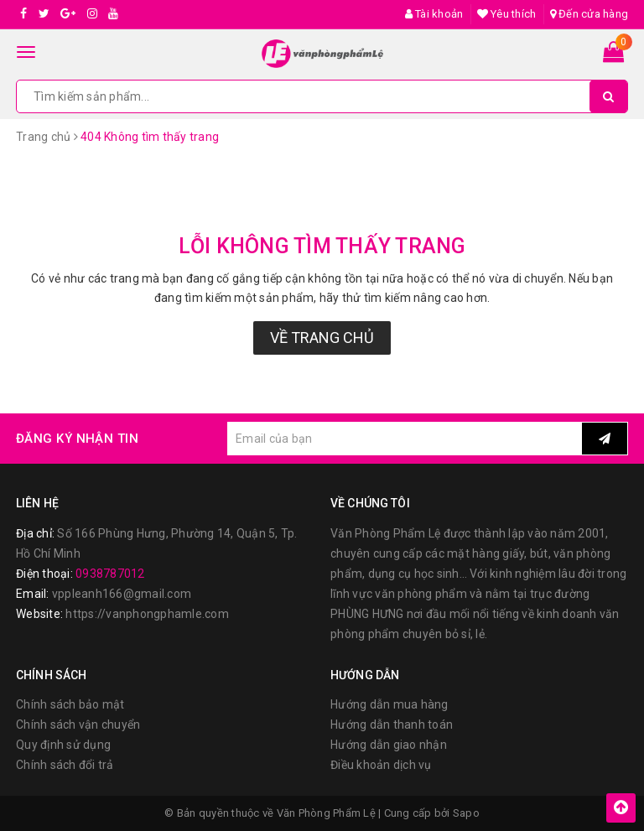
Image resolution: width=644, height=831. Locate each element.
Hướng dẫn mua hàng (390, 704)
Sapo (466, 813)
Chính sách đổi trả (65, 765)
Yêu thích (507, 14)
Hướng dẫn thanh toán (392, 725)
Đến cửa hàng (589, 14)
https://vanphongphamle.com (147, 614)
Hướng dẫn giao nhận (389, 745)
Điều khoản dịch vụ (381, 765)
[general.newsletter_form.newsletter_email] (405, 439)
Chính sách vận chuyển (78, 725)
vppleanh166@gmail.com (122, 594)
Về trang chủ (322, 338)
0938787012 (110, 574)
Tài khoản (434, 14)
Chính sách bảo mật (70, 704)
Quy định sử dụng (63, 745)
